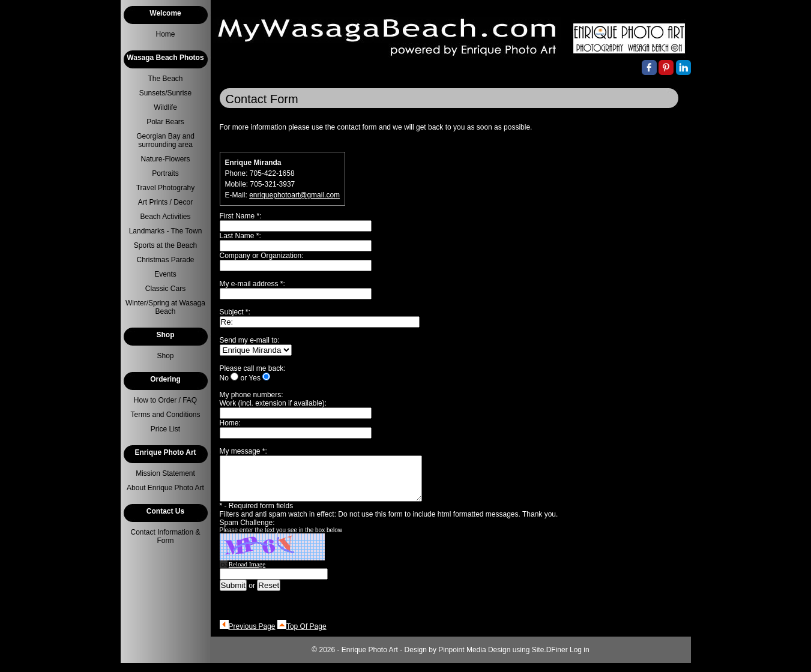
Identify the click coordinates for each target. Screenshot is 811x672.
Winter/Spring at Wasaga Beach (165, 307)
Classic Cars (165, 289)
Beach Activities (165, 217)
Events (165, 274)
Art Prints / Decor (165, 202)
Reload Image (247, 573)
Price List (165, 429)
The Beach (165, 79)
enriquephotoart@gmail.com (294, 195)
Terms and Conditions (165, 415)
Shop (165, 356)
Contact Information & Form (165, 536)
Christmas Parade (165, 260)
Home (165, 34)
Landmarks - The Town (166, 231)
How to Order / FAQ (165, 400)
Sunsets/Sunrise (165, 93)
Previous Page (252, 635)
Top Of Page (306, 635)
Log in (580, 659)
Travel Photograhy (166, 188)
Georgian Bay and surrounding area (165, 140)
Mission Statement (165, 473)
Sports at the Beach (165, 245)
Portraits (165, 173)
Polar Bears (165, 122)
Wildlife (165, 107)
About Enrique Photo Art (165, 488)
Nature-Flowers (165, 159)
